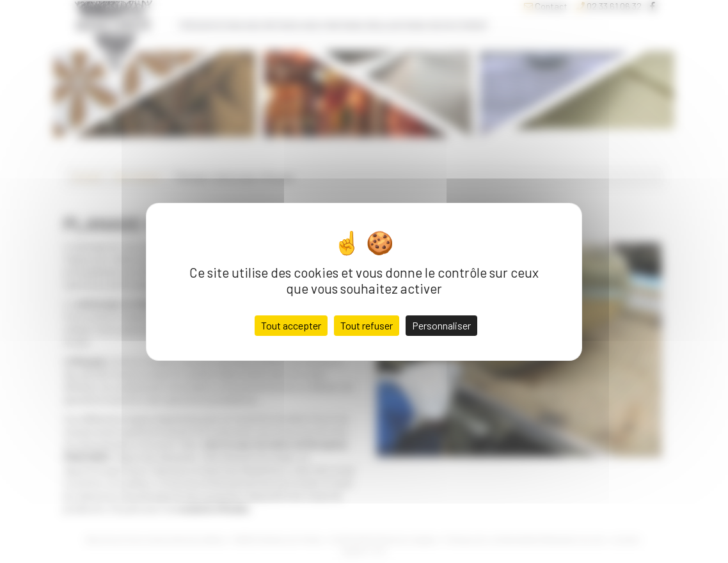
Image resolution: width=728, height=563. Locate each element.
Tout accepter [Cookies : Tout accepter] (291, 325)
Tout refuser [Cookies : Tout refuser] (367, 325)
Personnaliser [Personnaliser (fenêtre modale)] (441, 325)
